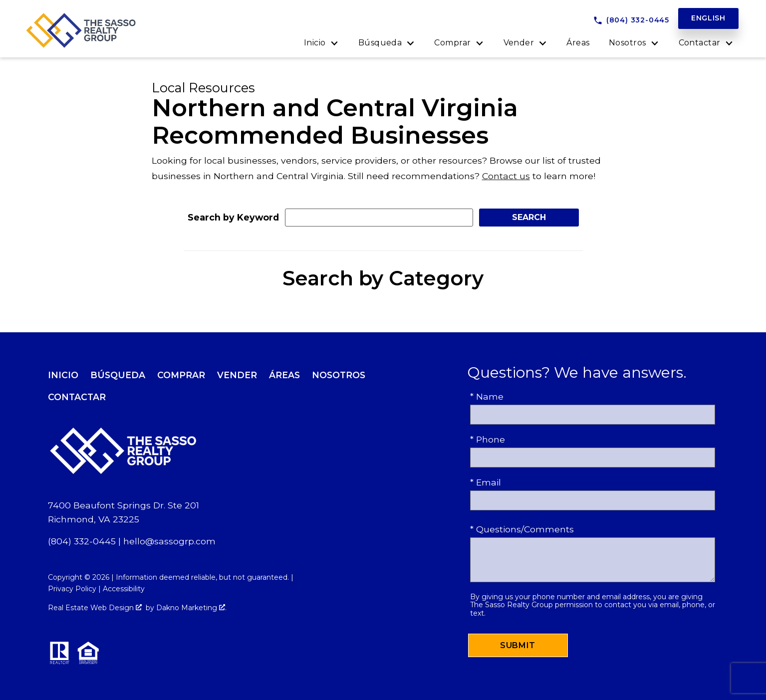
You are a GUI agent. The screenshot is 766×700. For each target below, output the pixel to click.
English (708, 18)
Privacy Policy (72, 589)
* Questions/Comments (522, 529)
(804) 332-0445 (82, 541)
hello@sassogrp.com (169, 541)
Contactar (77, 397)
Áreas (578, 43)
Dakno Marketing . (191, 608)
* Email (486, 482)
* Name (487, 396)
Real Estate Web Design (95, 608)
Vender (237, 375)
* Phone (488, 439)
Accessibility (124, 589)
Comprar (181, 375)
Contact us (506, 176)
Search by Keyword (233, 217)
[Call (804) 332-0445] (631, 20)
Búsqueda (118, 375)
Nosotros (339, 375)
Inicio (63, 375)
